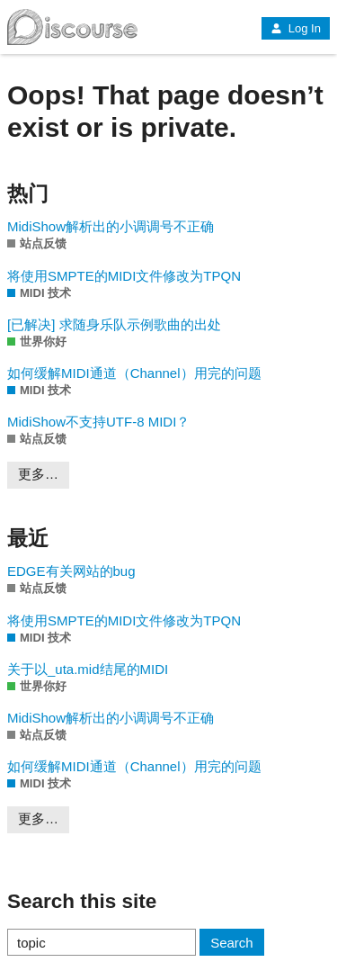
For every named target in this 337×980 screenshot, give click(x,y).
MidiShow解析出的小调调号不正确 (111, 226)
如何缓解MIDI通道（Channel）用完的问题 (134, 373)
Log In (296, 28)
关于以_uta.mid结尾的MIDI (88, 669)
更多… (38, 474)
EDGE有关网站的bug (71, 571)
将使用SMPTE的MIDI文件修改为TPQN (124, 276)
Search (232, 943)
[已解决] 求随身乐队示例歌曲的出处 (114, 324)
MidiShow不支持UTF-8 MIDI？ (98, 422)
